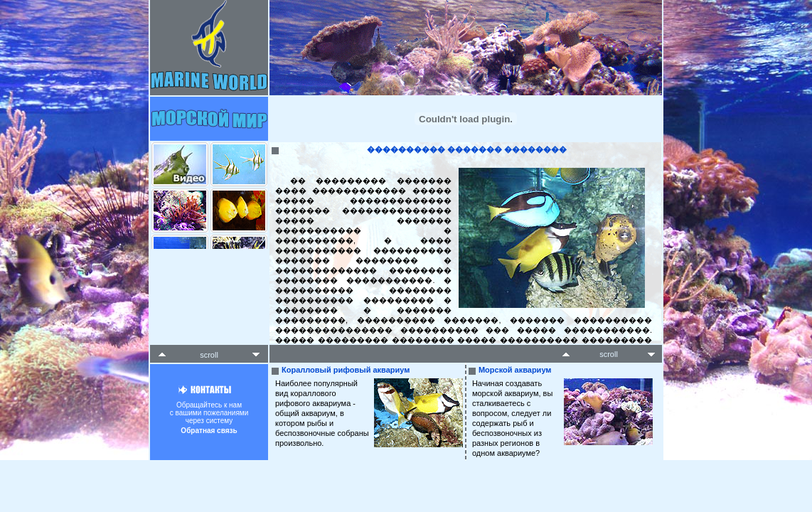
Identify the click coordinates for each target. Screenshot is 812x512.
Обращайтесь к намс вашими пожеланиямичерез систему (209, 414)
